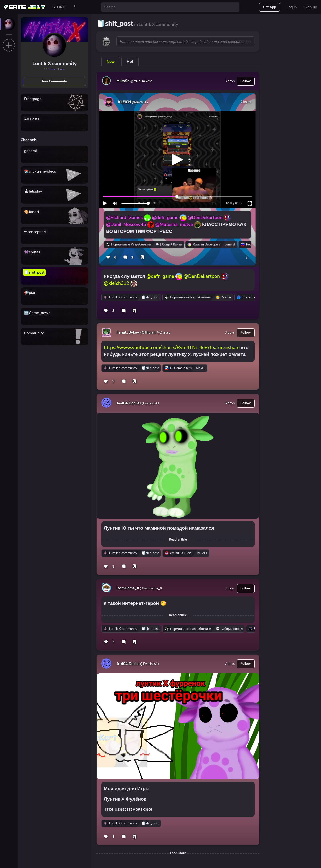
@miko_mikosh (141, 81)
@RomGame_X (151, 588)
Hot (130, 62)
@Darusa (163, 333)
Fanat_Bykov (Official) (136, 332)
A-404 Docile (128, 403)
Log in (292, 7)
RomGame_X (128, 588)
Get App (270, 7)
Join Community (54, 81)
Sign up (311, 7)
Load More (178, 853)
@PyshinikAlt (149, 403)
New (111, 62)
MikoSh (123, 81)
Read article (178, 540)
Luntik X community (55, 64)
